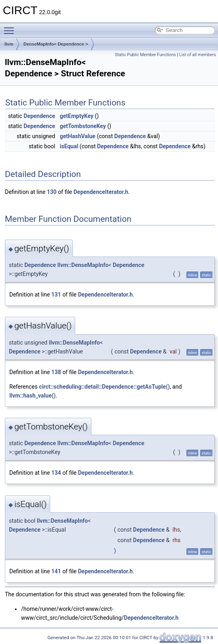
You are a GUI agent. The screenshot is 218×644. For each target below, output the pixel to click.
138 (56, 372)
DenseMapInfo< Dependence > (56, 44)
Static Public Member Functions (145, 55)
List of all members (198, 55)
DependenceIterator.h (101, 192)
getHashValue (78, 136)
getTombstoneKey (83, 126)
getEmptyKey (77, 116)
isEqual (69, 146)
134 (56, 473)
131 (56, 295)
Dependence (39, 116)
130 (52, 192)
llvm (9, 44)
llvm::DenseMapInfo (83, 265)
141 (56, 571)
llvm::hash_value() (33, 396)
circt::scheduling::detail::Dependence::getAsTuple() (104, 387)
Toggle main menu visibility (11, 27)
